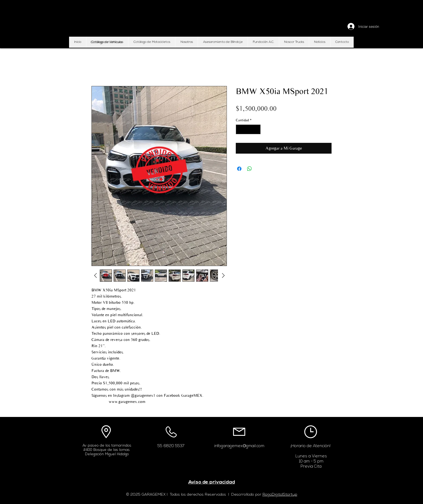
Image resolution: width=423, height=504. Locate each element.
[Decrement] (240, 129)
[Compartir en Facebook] (239, 169)
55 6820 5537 (171, 446)
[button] (107, 42)
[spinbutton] (248, 129)
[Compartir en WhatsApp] (250, 169)
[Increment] (257, 129)
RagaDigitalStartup (280, 495)
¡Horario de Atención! (311, 446)
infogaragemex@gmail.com (239, 446)
